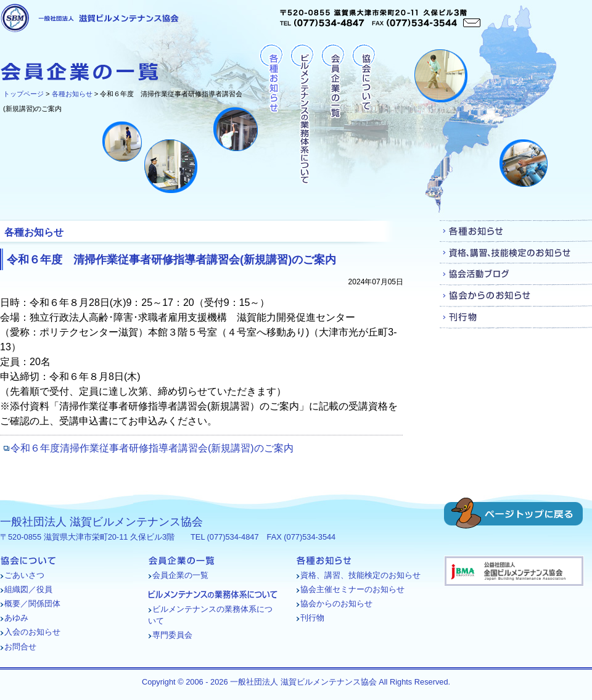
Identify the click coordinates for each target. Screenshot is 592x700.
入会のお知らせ (32, 632)
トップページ (23, 94)
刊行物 (516, 317)
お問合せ (20, 647)
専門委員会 (172, 635)
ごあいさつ (24, 575)
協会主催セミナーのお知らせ (352, 589)
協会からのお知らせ (516, 296)
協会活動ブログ (516, 274)
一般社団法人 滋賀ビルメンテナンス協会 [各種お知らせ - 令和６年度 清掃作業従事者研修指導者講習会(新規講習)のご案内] (90, 18)
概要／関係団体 (32, 603)
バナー (514, 571)
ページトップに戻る (513, 513)
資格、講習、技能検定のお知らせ (516, 253)
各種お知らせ (72, 94)
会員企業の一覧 (333, 114)
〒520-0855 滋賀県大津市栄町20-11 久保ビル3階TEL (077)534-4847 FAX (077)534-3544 (380, 18)
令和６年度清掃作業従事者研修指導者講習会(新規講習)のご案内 (152, 448)
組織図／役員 (28, 589)
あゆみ (16, 618)
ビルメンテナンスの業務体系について (302, 114)
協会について (364, 114)
